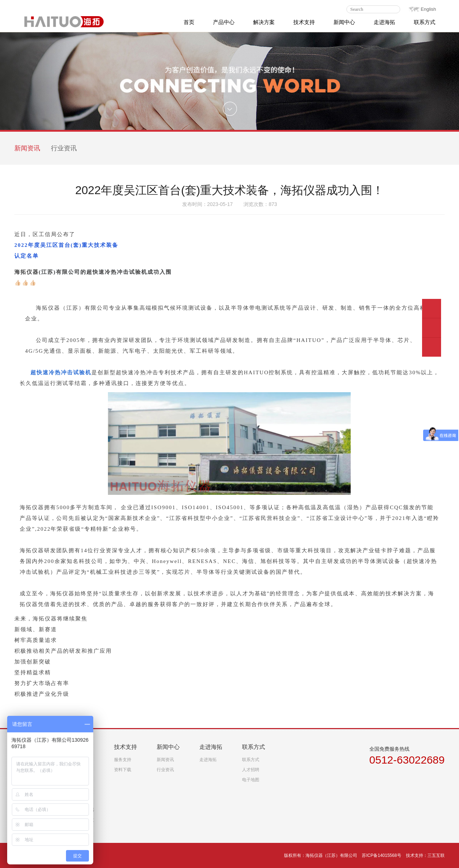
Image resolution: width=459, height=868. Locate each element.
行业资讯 (64, 148)
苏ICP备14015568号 (381, 855)
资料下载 (123, 770)
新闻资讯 (27, 148)
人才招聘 (251, 770)
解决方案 (264, 22)
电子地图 (251, 780)
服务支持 (123, 760)
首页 (189, 22)
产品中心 (224, 22)
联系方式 (251, 760)
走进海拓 (208, 760)
